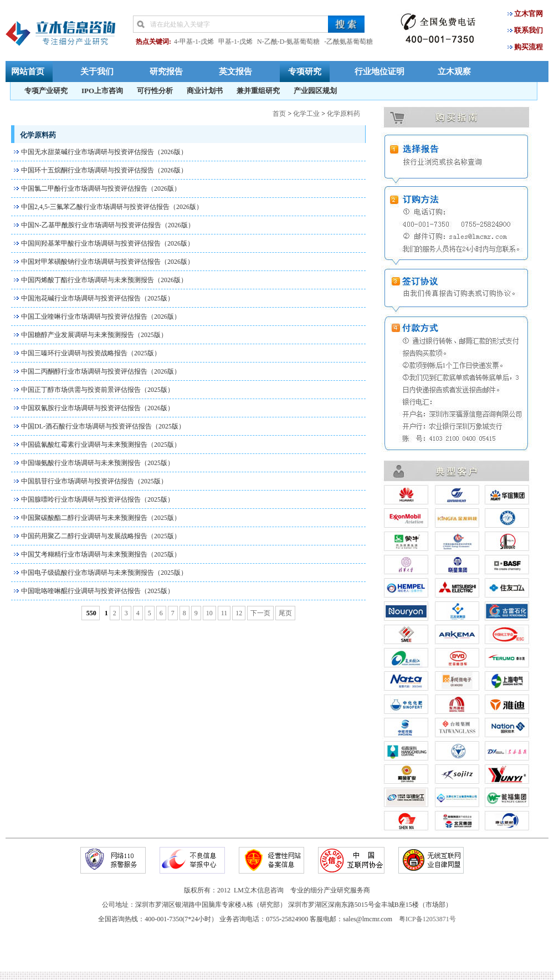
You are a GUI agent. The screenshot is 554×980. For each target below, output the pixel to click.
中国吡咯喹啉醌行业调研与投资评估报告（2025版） (98, 591)
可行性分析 (155, 91)
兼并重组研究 (258, 91)
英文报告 (235, 71)
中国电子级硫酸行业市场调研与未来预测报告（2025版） (104, 573)
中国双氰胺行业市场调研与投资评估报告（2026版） (98, 408)
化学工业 (306, 114)
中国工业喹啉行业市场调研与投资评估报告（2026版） (101, 317)
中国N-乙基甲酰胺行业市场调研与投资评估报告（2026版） (108, 225)
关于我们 (97, 71)
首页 (279, 114)
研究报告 (166, 71)
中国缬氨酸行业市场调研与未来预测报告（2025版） (98, 463)
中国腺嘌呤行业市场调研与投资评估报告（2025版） (98, 499)
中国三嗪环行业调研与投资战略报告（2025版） (91, 353)
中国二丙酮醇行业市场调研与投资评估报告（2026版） (101, 371)
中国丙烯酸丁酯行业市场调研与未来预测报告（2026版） (104, 280)
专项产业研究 (46, 91)
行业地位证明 (379, 71)
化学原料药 (343, 114)
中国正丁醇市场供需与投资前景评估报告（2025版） (98, 390)
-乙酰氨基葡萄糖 (348, 42)
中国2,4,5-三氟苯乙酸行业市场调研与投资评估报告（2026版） (112, 207)
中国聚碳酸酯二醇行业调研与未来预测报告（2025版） (101, 518)
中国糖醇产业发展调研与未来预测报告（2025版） (94, 335)
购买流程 (529, 47)
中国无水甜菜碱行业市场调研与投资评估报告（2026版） (104, 152)
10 (209, 613)
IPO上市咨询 (102, 91)
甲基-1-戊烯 (235, 42)
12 (239, 613)
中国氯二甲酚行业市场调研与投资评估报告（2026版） (101, 188)
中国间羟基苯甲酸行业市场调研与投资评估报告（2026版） (107, 243)
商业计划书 (205, 91)
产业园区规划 (315, 91)
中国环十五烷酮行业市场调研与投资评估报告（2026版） (104, 170)
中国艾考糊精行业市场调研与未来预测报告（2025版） (101, 554)
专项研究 (305, 71)
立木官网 (529, 14)
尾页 (285, 613)
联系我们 (529, 30)
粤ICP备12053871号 (427, 919)
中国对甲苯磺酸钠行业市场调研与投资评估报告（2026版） (107, 262)
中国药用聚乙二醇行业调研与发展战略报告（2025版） (101, 536)
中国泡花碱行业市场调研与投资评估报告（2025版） (98, 298)
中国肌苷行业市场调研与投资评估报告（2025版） (94, 481)
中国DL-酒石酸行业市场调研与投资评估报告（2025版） (103, 426)
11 (224, 613)
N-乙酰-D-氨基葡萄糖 (288, 42)
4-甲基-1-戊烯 (194, 42)
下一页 (260, 613)
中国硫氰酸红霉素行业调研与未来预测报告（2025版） (101, 445)
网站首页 (28, 71)
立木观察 (454, 71)
